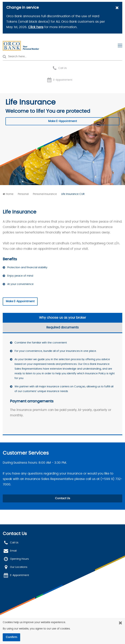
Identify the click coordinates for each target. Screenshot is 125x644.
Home (10, 194)
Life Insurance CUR (73, 194)
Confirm (11, 637)
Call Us (62, 68)
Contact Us (63, 498)
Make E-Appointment (62, 121)
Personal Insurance (45, 194)
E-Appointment (63, 80)
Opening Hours (19, 559)
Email (13, 551)
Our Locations (19, 567)
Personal (23, 194)
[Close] (117, 8)
